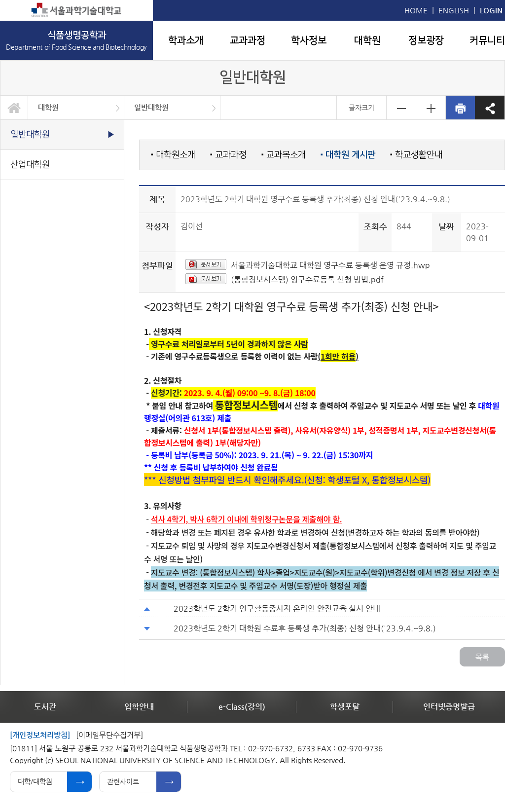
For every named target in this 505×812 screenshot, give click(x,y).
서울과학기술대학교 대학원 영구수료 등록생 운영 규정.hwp (330, 265)
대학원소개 (173, 155)
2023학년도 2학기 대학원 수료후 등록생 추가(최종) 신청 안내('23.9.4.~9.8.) (305, 628)
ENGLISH (454, 10)
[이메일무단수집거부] (109, 735)
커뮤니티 (487, 40)
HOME (416, 10)
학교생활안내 (416, 155)
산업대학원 (30, 165)
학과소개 (186, 40)
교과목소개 (284, 155)
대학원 (367, 40)
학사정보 (309, 40)
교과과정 (248, 40)
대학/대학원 (35, 781)
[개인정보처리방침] (40, 735)
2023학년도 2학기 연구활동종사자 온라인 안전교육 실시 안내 (277, 609)
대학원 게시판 (348, 155)
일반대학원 (151, 107)
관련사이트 (123, 781)
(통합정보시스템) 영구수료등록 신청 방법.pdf (307, 279)
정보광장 (426, 40)
